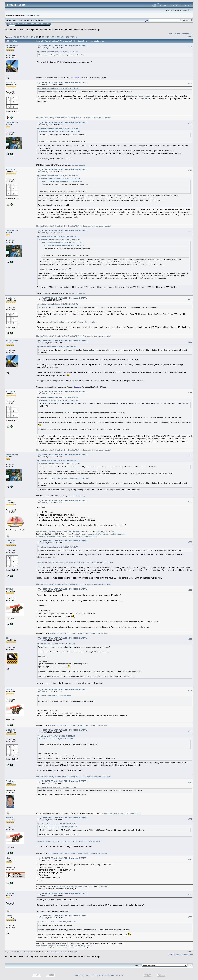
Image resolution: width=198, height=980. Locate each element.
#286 (190, 299)
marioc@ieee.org (78, 165)
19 (51, 37)
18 (48, 37)
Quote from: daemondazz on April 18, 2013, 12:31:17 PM (58, 129)
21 (56, 37)
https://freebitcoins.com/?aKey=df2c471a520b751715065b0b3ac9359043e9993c (67, 536)
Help (19, 24)
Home (12, 24)
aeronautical (12, 123)
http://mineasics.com (86, 886)
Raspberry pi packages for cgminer (63, 633)
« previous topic (174, 34)
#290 (190, 502)
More (47, 24)
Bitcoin (22, 30)
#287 (190, 342)
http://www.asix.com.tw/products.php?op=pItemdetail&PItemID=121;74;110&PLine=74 (75, 562)
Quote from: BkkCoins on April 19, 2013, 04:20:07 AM (57, 237)
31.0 (35, 20)
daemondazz (12, 46)
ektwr (9, 858)
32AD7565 (99, 532)
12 (32, 37)
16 (43, 37)
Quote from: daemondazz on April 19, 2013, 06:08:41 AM (58, 397)
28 (73, 37)
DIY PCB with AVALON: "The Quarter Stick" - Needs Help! (73, 30)
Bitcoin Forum (11, 30)
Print (189, 37)
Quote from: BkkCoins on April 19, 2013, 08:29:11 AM (57, 787)
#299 (190, 895)
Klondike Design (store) (45, 118)
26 (68, 37)
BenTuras (11, 781)
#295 (190, 731)
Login (32, 24)
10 (27, 37)
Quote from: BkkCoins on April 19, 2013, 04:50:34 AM (57, 347)
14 (37, 37)
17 (46, 37)
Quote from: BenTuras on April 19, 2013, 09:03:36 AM (57, 824)
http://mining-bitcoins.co (65, 886)
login (29, 15)
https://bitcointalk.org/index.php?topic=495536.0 (122, 813)
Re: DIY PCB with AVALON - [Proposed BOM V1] (65, 46)
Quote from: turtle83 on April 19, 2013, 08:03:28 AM (56, 644)
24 (63, 37)
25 (66, 37)
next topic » (187, 34)
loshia (9, 916)
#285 (190, 232)
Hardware (39, 30)
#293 (190, 639)
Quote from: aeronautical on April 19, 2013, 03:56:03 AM (58, 176)
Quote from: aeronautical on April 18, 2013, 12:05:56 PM (58, 88)
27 (71, 37)
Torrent (40, 20)
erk (8, 638)
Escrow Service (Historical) (46, 532)
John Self (11, 893)
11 (29, 37)
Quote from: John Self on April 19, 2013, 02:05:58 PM (57, 922)
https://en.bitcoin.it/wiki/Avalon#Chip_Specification (74, 322)
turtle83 (10, 589)
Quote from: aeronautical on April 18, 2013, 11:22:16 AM (58, 52)
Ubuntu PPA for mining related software (92, 633)
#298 (190, 859)
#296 (190, 782)
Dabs (9, 500)
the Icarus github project (139, 96)
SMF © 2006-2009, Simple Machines (109, 975)
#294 (190, 691)
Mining (30, 30)
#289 (190, 456)
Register (40, 24)
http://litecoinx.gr (103, 886)
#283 (190, 124)
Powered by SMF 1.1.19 (84, 975)
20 (53, 37)
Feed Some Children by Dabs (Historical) (72, 532)
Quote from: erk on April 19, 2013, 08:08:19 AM (54, 696)
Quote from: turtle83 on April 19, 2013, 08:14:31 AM (56, 736)
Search (25, 24)
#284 (190, 171)
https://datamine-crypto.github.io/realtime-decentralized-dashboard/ (100, 534)
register (36, 15)
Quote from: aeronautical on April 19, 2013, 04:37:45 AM (58, 304)
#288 (190, 393)
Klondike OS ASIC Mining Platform (68, 118)
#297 (190, 819)
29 (76, 37)
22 (58, 37)
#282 (190, 83)
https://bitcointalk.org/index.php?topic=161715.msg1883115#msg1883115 (69, 841)
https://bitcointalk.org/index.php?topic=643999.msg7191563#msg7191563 (64, 946)
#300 (190, 917)
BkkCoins (11, 82)
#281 (190, 47)
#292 (190, 590)
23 (61, 37)
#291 (190, 542)
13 (34, 37)
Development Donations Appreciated (97, 118)
